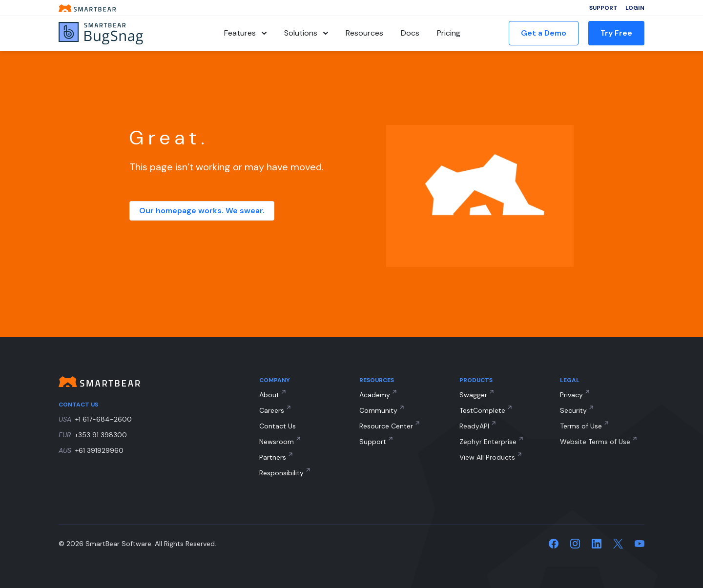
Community (378, 410)
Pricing (449, 33)
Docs (410, 33)
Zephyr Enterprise (488, 442)
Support (603, 8)
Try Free (616, 33)
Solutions (306, 33)
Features (245, 33)
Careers (272, 410)
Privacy (571, 395)
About (269, 395)
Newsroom (277, 442)
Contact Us (278, 426)
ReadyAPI (474, 426)
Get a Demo (544, 33)
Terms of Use (581, 426)
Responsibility (281, 473)
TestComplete (482, 410)
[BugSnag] (117, 33)
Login (635, 8)
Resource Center (386, 426)
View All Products (487, 457)
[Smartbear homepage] (87, 8)
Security (573, 410)
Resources (364, 33)
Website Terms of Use (595, 442)
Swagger (473, 395)
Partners (273, 457)
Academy (375, 395)
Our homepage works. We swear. (202, 211)
